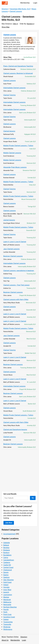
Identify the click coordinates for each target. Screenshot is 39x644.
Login (35, 3)
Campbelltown (9, 560)
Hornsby (6, 587)
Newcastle (7, 605)
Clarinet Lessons (16, 11)
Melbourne (7, 602)
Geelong (6, 577)
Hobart (6, 585)
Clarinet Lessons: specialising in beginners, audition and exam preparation (19, 271)
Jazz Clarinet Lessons (11, 249)
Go (33, 498)
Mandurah (7, 600)
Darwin (6, 572)
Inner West (7, 590)
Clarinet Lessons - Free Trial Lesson (16, 285)
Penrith (6, 610)
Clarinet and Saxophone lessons (15, 430)
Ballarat (6, 545)
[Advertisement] (19, 470)
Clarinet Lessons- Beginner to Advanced (18, 73)
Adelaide (7, 543)
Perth (5, 612)
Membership (25, 3)
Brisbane (7, 550)
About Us (5, 640)
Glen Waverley (9, 580)
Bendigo (6, 548)
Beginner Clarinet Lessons (13, 256)
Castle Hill (7, 565)
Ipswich (6, 592)
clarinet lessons (9, 220)
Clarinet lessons (9, 131)
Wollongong (8, 629)
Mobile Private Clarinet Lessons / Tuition (18, 146)
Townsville (7, 624)
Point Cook (7, 615)
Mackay (6, 597)
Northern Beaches (10, 607)
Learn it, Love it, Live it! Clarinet (15, 242)
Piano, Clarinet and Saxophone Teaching (18, 66)
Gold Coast (7, 582)
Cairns (6, 558)
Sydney (6, 619)
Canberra (7, 563)
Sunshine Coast (9, 617)
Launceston (8, 595)
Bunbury (6, 553)
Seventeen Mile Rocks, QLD (20, 9)
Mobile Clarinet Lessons (12, 153)
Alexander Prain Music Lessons (15, 167)
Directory (5, 9)
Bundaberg (7, 555)
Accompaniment (9, 534)
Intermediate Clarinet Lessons (14, 88)
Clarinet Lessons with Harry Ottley (16, 299)
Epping (6, 575)
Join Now (9, 523)
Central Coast (8, 567)
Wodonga (7, 627)
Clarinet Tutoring (9, 95)
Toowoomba (8, 622)
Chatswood (8, 570)
